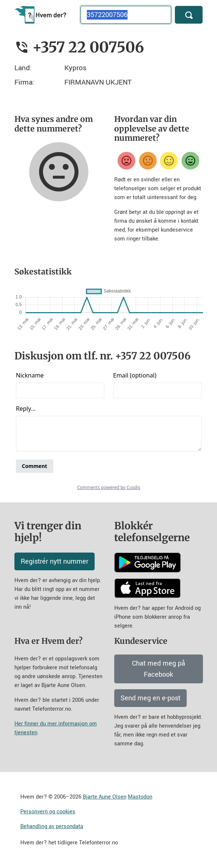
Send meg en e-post (150, 698)
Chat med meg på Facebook (159, 669)
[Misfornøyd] (148, 161)
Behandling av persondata (52, 826)
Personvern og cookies (48, 812)
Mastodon (140, 797)
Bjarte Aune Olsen (105, 797)
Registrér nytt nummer (55, 561)
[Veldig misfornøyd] (126, 161)
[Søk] (189, 15)
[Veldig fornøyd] (190, 161)
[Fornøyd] (169, 161)
